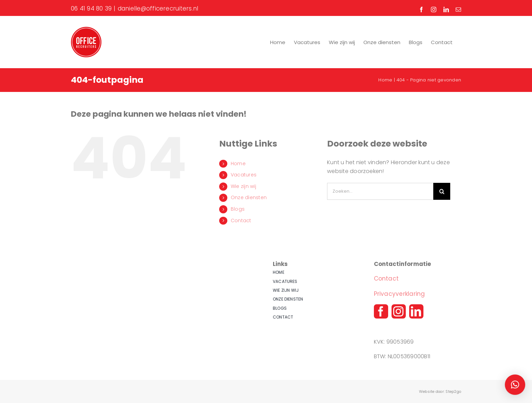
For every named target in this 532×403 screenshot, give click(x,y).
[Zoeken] (442, 191)
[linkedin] (416, 311)
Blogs (238, 209)
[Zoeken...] (380, 191)
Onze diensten (249, 197)
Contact (241, 220)
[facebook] (381, 311)
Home (238, 164)
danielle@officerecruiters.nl (158, 8)
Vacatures (244, 175)
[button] (515, 385)
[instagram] (399, 311)
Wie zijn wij (243, 186)
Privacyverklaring (400, 294)
